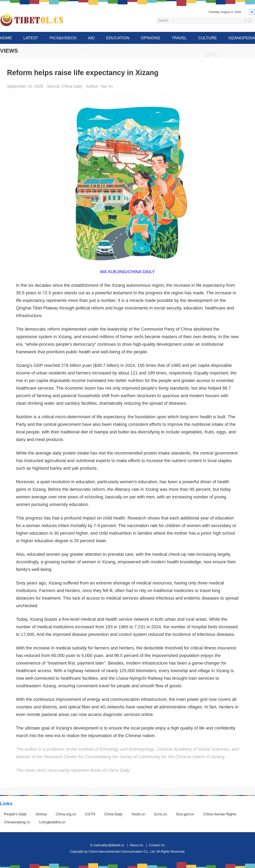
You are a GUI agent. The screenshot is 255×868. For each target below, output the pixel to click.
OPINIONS (150, 38)
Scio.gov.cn (185, 814)
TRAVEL (179, 38)
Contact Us (157, 845)
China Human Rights (220, 814)
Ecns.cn (161, 814)
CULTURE (207, 38)
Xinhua (41, 814)
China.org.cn (66, 814)
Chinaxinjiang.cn (17, 822)
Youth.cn (138, 814)
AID (91, 38)
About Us (137, 845)
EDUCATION (118, 38)
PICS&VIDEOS (63, 38)
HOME (6, 38)
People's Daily (15, 814)
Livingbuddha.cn (52, 822)
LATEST (31, 38)
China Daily (113, 814)
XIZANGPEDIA (241, 38)
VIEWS (9, 51)
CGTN (90, 814)
